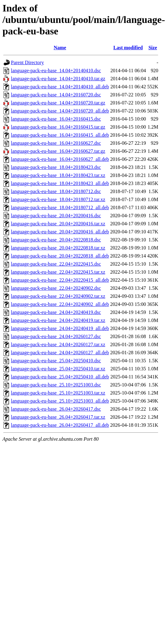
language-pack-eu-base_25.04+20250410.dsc (56, 361)
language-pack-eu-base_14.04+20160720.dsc (56, 95)
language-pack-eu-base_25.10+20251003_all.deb (60, 401)
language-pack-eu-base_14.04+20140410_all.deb (60, 87)
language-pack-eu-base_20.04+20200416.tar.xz (58, 224)
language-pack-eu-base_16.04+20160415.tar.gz (58, 127)
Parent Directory (27, 62)
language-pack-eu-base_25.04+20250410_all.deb (60, 377)
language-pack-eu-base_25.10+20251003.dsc (56, 385)
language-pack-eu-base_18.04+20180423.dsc (56, 167)
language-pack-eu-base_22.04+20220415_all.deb (60, 280)
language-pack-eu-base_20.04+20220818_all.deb (60, 256)
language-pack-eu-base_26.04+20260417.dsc (56, 409)
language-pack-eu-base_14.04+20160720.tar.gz (58, 103)
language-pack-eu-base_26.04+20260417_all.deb (60, 425)
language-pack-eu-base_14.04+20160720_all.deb (60, 111)
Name (60, 48)
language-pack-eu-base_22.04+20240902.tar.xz (58, 296)
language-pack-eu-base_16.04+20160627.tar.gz (58, 151)
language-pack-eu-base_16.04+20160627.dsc (56, 143)
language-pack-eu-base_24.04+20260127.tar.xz (58, 344)
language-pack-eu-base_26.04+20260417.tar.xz (58, 417)
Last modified (128, 48)
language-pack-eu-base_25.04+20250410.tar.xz (58, 369)
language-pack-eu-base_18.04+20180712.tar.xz (58, 199)
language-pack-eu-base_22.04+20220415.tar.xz (58, 272)
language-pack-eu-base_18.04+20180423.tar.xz (58, 175)
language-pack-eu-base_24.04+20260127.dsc (56, 336)
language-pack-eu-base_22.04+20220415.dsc (56, 264)
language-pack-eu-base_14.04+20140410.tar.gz (58, 79)
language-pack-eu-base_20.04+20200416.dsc (56, 216)
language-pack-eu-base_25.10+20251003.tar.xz (58, 393)
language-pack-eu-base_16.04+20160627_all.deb (60, 159)
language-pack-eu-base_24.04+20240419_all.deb (60, 328)
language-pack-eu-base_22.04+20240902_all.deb (60, 304)
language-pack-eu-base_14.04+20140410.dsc (56, 71)
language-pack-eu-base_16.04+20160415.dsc (56, 119)
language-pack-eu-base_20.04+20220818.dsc (56, 240)
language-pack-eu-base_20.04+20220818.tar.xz (58, 248)
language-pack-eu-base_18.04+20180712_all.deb (60, 207)
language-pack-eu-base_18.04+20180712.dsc (56, 191)
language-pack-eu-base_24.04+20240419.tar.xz (58, 320)
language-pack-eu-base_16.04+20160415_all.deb (60, 135)
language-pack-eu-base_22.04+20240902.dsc (56, 288)
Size (153, 48)
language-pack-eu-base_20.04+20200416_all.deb (60, 232)
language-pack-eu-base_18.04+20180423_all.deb (60, 183)
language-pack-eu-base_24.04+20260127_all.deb (60, 353)
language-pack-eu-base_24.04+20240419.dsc (56, 312)
